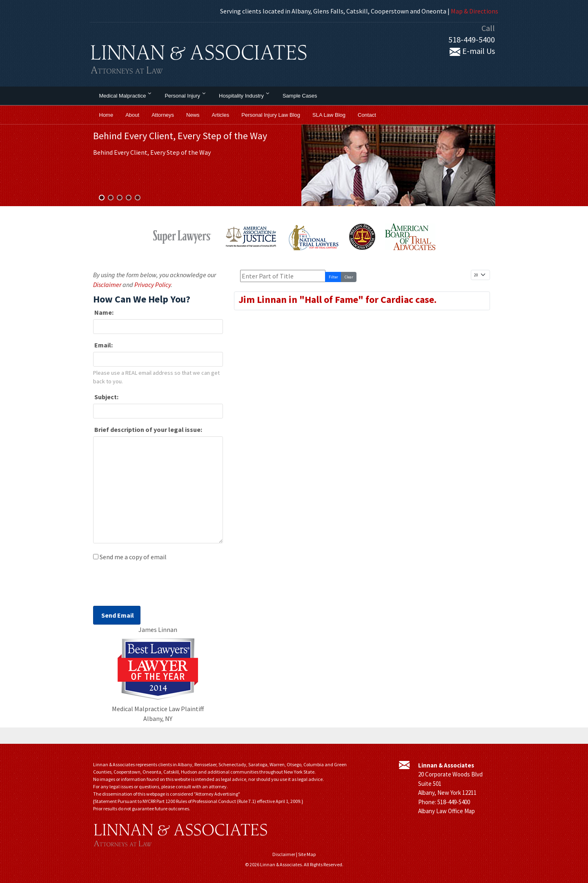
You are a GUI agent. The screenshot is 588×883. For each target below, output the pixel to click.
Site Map (307, 854)
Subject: (106, 397)
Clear (349, 277)
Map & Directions (474, 11)
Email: (103, 345)
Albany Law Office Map (447, 811)
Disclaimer (107, 285)
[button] (102, 198)
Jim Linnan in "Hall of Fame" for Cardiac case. (337, 299)
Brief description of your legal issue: (148, 429)
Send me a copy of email (133, 557)
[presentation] (155, 586)
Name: (103, 312)
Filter (333, 277)
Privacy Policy (153, 285)
